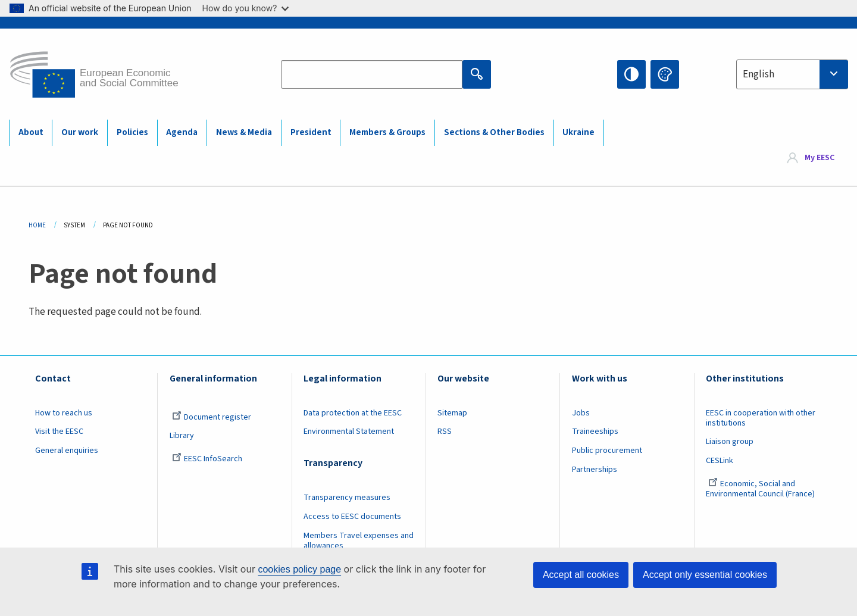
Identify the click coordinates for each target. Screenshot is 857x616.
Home (37, 225)
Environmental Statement (349, 431)
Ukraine (578, 132)
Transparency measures (347, 498)
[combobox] (792, 74)
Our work (80, 132)
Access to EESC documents (352, 517)
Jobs (581, 413)
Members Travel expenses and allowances (359, 541)
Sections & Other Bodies (494, 132)
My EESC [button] (820, 158)
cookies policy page (299, 569)
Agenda (182, 132)
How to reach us (64, 413)
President (311, 132)
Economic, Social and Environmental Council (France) (761, 489)
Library (182, 436)
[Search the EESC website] (372, 74)
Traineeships (595, 431)
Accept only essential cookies (705, 575)
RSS (445, 431)
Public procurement (607, 451)
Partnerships (595, 470)
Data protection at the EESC (353, 413)
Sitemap (452, 413)
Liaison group (730, 442)
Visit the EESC (59, 431)
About (31, 132)
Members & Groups (387, 132)
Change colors (665, 74)
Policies (132, 132)
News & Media (244, 132)
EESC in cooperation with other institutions (761, 418)
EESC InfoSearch (207, 459)
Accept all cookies (581, 575)
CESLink (720, 461)
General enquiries (67, 451)
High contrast (631, 74)
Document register (212, 417)
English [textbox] (759, 74)
